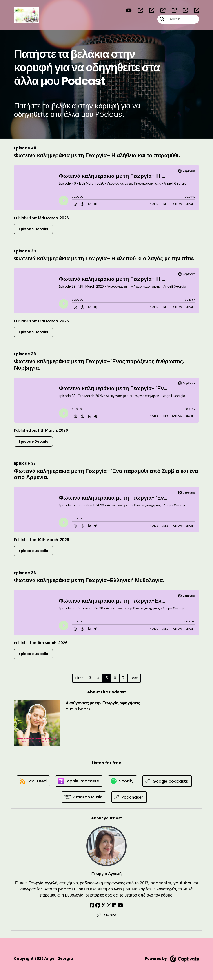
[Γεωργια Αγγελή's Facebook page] (92, 906)
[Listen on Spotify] (123, 781)
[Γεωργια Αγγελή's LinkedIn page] (114, 906)
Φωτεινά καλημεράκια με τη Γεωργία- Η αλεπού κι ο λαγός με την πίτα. (104, 258)
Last (134, 678)
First (79, 678)
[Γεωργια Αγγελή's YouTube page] (120, 906)
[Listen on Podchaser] (130, 797)
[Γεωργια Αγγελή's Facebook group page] (98, 906)
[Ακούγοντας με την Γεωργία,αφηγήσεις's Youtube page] (129, 10)
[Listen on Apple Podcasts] (79, 781)
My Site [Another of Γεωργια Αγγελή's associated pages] (106, 916)
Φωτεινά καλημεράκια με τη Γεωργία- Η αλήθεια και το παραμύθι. (97, 155)
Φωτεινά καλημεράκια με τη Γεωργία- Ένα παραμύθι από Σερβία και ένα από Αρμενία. (106, 474)
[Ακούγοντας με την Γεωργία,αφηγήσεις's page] (138, 10)
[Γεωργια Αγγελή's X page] (104, 906)
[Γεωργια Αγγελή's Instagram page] (109, 906)
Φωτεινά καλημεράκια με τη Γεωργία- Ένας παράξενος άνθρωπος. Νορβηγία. (99, 365)
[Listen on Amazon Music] (84, 798)
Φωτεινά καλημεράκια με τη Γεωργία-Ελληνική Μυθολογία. (89, 580)
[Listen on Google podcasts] (168, 781)
